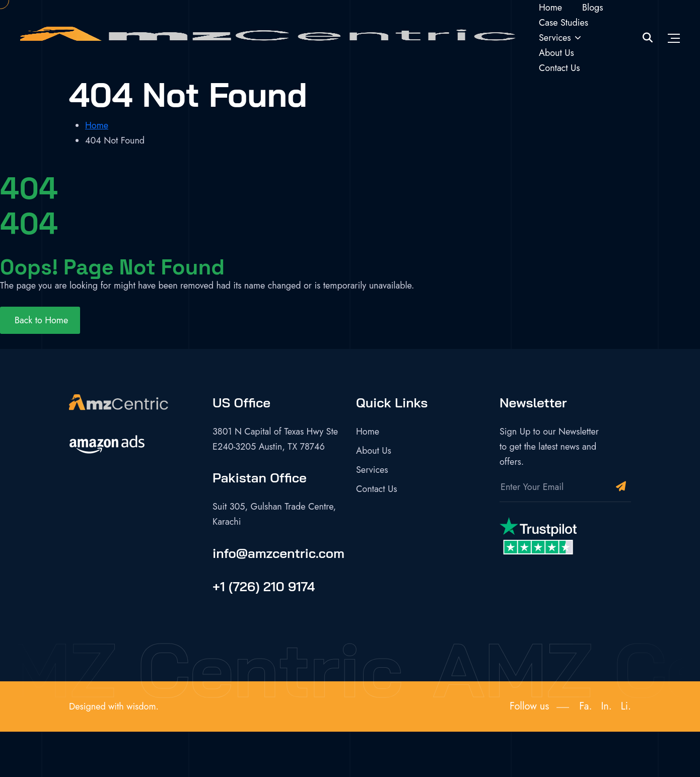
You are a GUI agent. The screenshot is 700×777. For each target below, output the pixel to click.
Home (550, 8)
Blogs (593, 8)
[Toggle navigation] (674, 38)
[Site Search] (648, 38)
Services (555, 38)
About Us (556, 53)
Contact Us (559, 68)
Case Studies (564, 23)
